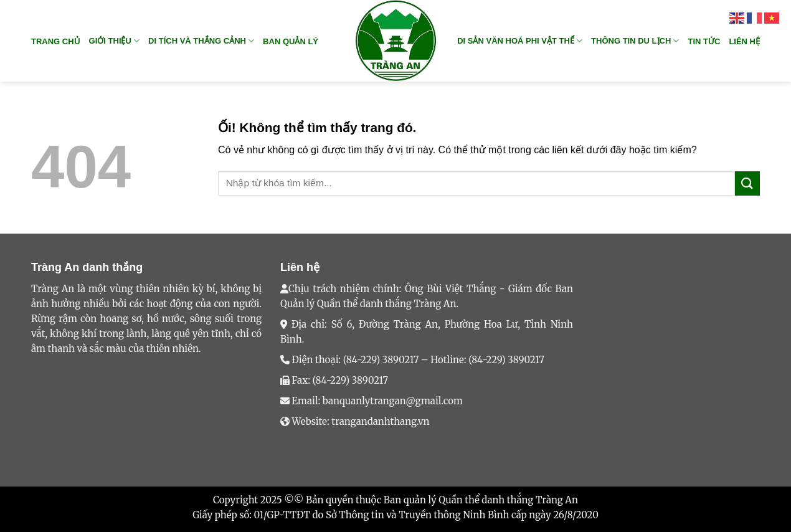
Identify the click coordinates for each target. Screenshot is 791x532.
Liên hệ (744, 41)
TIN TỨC (704, 41)
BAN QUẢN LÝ (291, 41)
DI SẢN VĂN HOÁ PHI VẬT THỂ (520, 41)
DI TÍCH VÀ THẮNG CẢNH (201, 41)
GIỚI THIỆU (114, 41)
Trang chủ (56, 41)
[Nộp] (747, 183)
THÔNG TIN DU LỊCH (635, 41)
